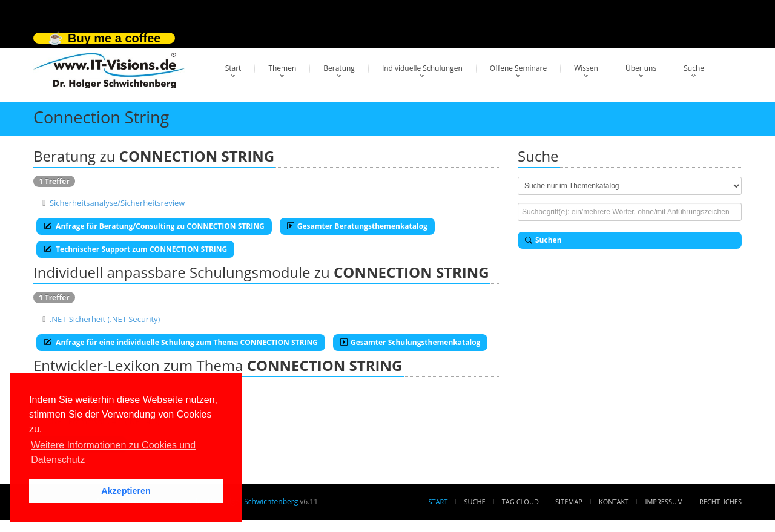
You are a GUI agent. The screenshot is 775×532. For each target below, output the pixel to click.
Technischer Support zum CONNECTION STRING (135, 249)
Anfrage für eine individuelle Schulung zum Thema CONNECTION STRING (181, 342)
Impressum (664, 501)
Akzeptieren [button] (126, 491)
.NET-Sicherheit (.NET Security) (105, 319)
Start (233, 68)
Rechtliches (721, 501)
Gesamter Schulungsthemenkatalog (410, 342)
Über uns (641, 68)
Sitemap (569, 501)
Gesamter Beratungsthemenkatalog (357, 226)
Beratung (339, 68)
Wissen (586, 68)
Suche (694, 68)
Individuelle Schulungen (422, 68)
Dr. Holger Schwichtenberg (253, 501)
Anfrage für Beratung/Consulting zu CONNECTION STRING (154, 226)
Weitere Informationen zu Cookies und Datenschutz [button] (113, 452)
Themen (282, 68)
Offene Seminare (519, 68)
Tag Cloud (520, 501)
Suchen (543, 240)
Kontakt (614, 501)
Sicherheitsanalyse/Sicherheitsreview (117, 203)
